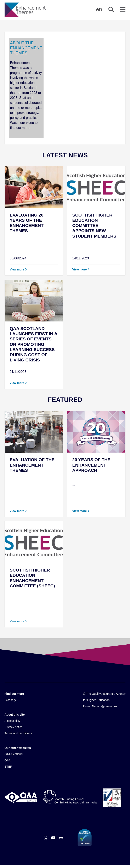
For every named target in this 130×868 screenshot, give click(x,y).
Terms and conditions (18, 733)
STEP (8, 767)
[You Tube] (53, 838)
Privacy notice (14, 727)
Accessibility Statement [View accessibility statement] (0, 0)
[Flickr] (61, 838)
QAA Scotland (14, 754)
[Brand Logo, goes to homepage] (25, 10)
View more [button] (18, 269)
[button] (99, 9)
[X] (46, 838)
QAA (8, 760)
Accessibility (12, 721)
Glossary (10, 700)
